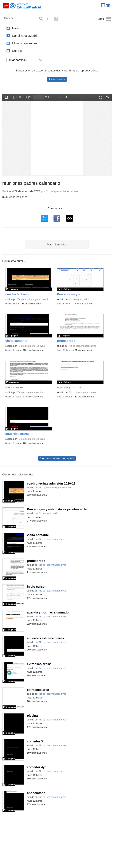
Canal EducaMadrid (25, 36)
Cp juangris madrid (79, 299)
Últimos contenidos (25, 43)
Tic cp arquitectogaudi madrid (33, 299)
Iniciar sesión (57, 79)
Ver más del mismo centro (57, 458)
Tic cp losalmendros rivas (31, 346)
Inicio (15, 28)
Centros (17, 51)
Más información (57, 244)
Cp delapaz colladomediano (62, 191)
